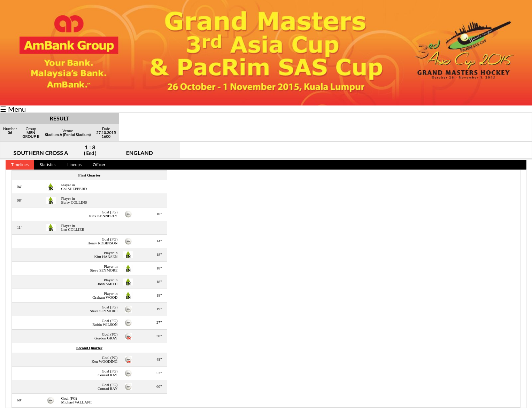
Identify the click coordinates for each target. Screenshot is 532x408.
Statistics (48, 164)
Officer (99, 164)
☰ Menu (13, 109)
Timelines (20, 164)
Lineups (74, 164)
